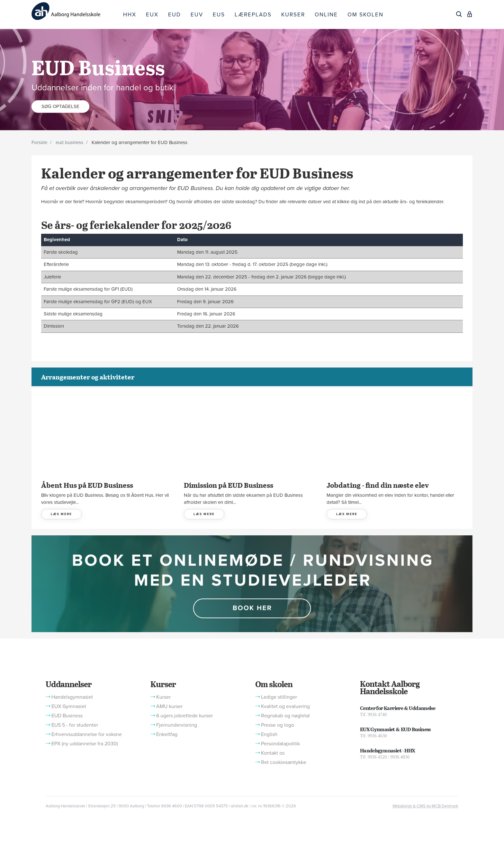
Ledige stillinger (279, 697)
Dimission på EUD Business (229, 485)
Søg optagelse (60, 106)
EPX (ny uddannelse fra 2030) (85, 744)
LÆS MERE (61, 514)
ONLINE (326, 15)
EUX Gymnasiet (69, 706)
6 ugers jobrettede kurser (184, 716)
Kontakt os (273, 753)
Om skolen (274, 684)
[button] (252, 583)
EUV (197, 15)
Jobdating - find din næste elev (378, 485)
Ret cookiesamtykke (284, 762)
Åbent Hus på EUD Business (87, 485)
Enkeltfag (167, 734)
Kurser (163, 684)
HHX (130, 15)
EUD (175, 15)
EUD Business (67, 716)
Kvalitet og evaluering (285, 706)
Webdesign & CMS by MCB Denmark (425, 806)
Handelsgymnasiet (72, 697)
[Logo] (75, 11)
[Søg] (459, 14)
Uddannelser (68, 684)
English (269, 734)
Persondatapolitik (280, 744)
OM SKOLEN (365, 15)
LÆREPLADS (253, 15)
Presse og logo (278, 725)
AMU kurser (169, 706)
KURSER (293, 15)
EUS (219, 15)
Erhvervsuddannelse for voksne (87, 734)
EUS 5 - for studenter (75, 725)
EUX (152, 15)
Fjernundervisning (177, 725)
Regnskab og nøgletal (285, 716)
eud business (69, 142)
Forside (39, 142)
